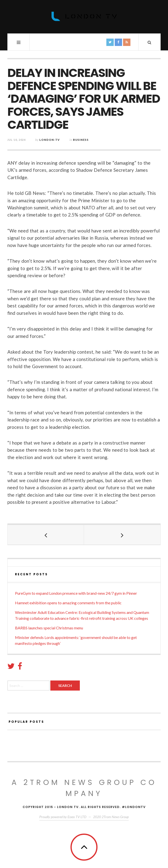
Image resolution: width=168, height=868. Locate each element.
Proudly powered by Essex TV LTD (63, 817)
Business (81, 140)
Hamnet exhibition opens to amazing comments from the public (68, 603)
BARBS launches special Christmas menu (49, 628)
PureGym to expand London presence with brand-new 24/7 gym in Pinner (76, 593)
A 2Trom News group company (84, 788)
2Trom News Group (115, 817)
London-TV (49, 140)
